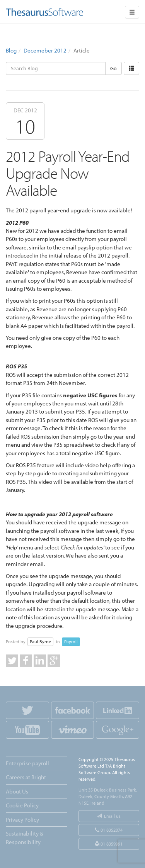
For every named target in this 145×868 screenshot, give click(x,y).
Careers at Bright (26, 777)
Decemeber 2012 (45, 50)
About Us (17, 791)
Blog (11, 50)
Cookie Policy (22, 805)
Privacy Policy (22, 820)
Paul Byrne (40, 642)
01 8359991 (109, 844)
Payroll (71, 642)
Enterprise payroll (27, 763)
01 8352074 (109, 830)
